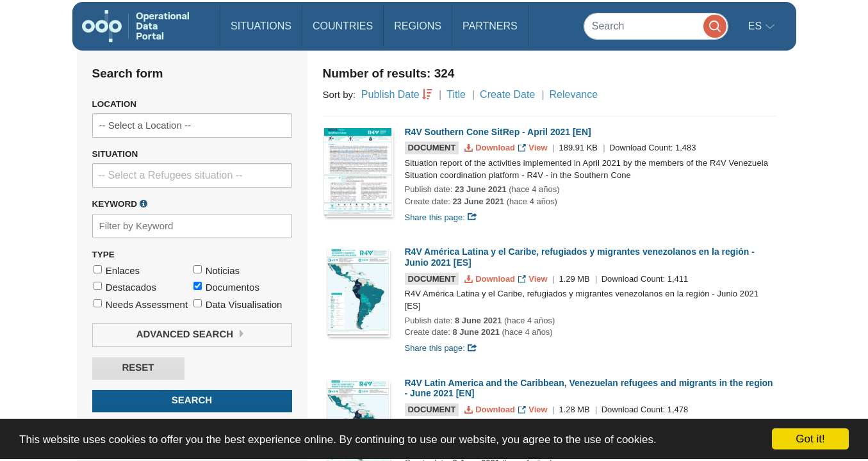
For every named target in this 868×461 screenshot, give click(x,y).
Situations (261, 26)
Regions (418, 26)
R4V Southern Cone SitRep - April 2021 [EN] (498, 132)
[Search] (656, 26)
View (534, 148)
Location (115, 104)
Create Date (507, 94)
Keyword (120, 204)
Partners (490, 26)
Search (192, 400)
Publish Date (390, 94)
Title (456, 94)
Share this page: (441, 217)
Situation (115, 154)
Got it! (810, 439)
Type (103, 255)
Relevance (574, 94)
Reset (138, 368)
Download (491, 148)
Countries (343, 26)
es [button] (757, 26)
